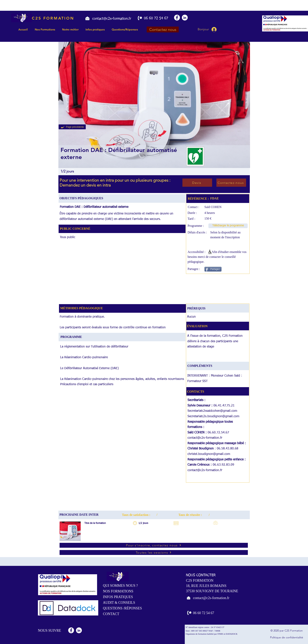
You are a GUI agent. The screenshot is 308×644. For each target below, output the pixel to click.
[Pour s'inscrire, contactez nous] (154, 545)
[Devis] (197, 183)
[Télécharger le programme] (228, 226)
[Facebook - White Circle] (177, 18)
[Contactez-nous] (231, 183)
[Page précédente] (72, 127)
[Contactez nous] (163, 29)
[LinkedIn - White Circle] (185, 18)
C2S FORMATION (53, 18)
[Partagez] (213, 269)
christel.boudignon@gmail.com (209, 454)
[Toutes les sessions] (154, 552)
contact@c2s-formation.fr (205, 438)
